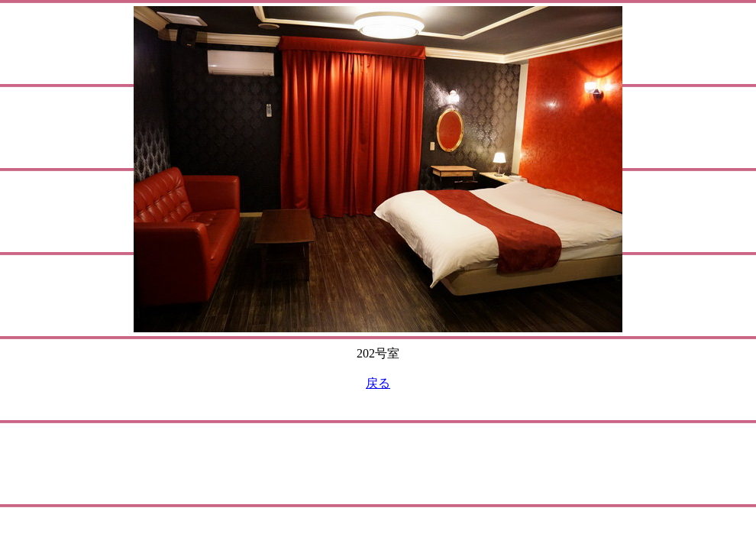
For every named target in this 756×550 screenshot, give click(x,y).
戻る (378, 383)
